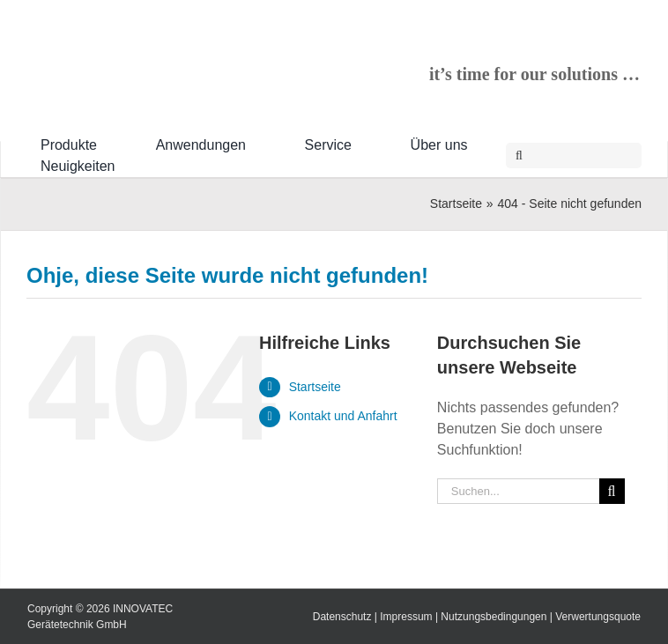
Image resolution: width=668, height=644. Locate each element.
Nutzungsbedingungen (494, 617)
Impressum (406, 617)
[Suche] (519, 155)
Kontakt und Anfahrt (343, 416)
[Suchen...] (518, 491)
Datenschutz (342, 617)
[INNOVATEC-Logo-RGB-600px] (159, 49)
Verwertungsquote (598, 617)
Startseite (315, 387)
